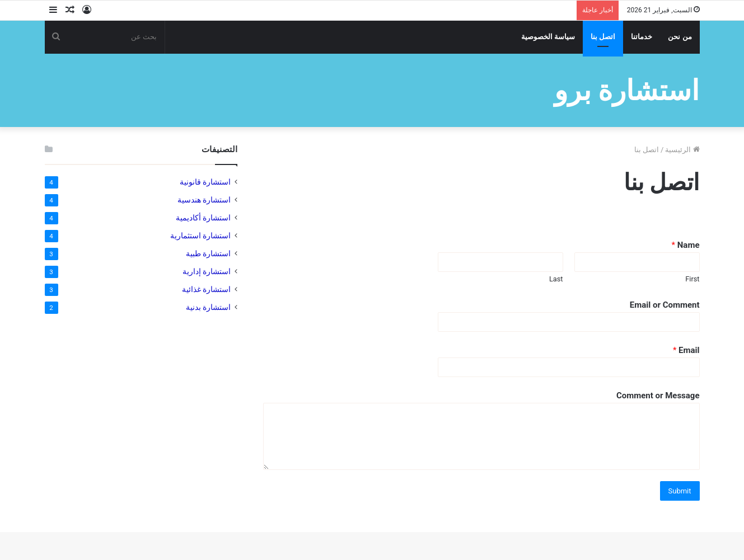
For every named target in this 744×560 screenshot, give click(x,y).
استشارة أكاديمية (203, 218)
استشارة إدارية (207, 271)
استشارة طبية (208, 253)
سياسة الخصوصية (548, 37)
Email (686, 350)
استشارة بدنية (208, 307)
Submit (680, 491)
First (692, 279)
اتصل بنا (603, 37)
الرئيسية (682, 150)
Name (686, 245)
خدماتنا (642, 37)
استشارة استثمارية (200, 236)
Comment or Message (658, 396)
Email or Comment (665, 305)
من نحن (680, 37)
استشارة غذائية (206, 289)
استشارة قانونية (205, 182)
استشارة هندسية (204, 200)
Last (556, 279)
